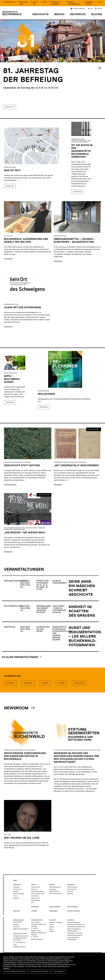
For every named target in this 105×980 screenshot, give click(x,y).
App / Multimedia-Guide (38, 894)
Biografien (16, 891)
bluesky (45, 683)
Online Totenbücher (72, 887)
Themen (15, 896)
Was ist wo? (34, 889)
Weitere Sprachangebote (74, 3)
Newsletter (79, 683)
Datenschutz (16, 927)
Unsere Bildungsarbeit (55, 887)
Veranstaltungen (35, 900)
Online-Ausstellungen (19, 894)
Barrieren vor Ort (89, 3)
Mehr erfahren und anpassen (15, 971)
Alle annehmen (58, 971)
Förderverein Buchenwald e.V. (75, 935)
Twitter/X (52, 927)
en (91, 9)
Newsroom (17, 708)
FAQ (101, 2)
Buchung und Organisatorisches (54, 890)
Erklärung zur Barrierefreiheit (21, 929)
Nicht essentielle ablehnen (39, 971)
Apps (45, 2)
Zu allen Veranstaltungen (20, 657)
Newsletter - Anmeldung (56, 922)
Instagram (28, 683)
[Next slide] (99, 68)
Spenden (34, 911)
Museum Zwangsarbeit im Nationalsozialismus (74, 930)
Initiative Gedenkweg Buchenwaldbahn (73, 939)
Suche (100, 9)
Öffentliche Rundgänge (55, 3)
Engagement (54, 911)
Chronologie (16, 887)
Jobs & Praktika (73, 907)
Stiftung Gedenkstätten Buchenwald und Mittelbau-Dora (76, 923)
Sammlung (70, 891)
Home (15, 880)
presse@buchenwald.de (19, 947)
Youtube (61, 683)
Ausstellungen (35, 896)
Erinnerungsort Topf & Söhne (75, 933)
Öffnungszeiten (10, 2)
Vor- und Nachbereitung (56, 893)
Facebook (10, 683)
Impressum (16, 924)
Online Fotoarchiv (72, 889)
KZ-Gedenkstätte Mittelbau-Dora (76, 927)
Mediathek (16, 898)
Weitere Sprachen (74, 911)
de (89, 9)
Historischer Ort (17, 889)
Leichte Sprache (79, 9)
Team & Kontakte (55, 907)
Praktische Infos (23, 3)
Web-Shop (16, 911)
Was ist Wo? (35, 3)
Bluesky (51, 929)
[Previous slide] (92, 68)
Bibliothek (70, 894)
